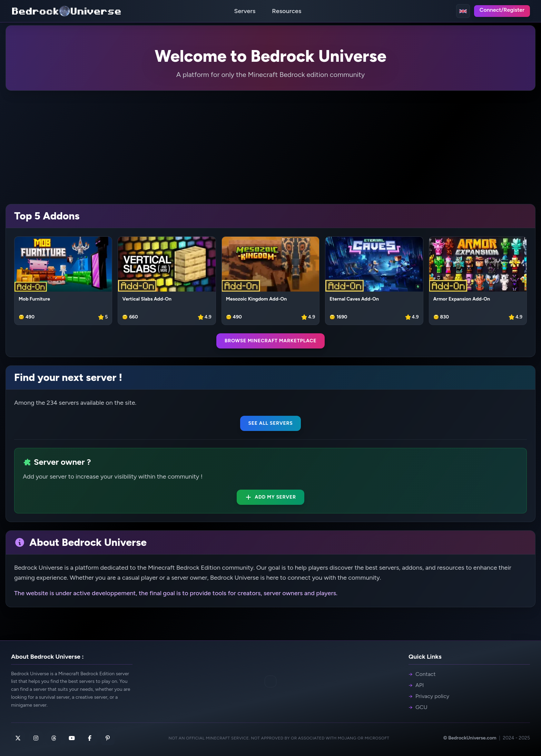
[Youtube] (72, 738)
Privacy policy (429, 696)
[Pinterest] (108, 738)
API (416, 685)
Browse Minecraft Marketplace (270, 341)
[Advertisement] (270, 147)
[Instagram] (36, 738)
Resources (287, 11)
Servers (245, 11)
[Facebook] (90, 738)
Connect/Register (502, 10)
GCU (418, 707)
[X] (18, 738)
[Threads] (54, 738)
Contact (422, 674)
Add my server (270, 497)
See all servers (271, 423)
